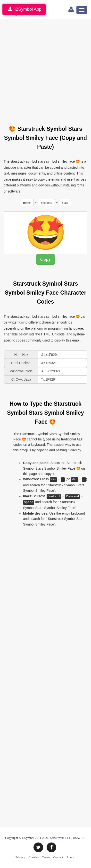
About (70, 857)
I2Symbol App (24, 9)
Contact (58, 857)
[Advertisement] (45, 69)
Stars (65, 203)
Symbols (46, 203)
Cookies (34, 857)
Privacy (20, 857)
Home (27, 203)
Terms (46, 857)
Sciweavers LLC (61, 838)
